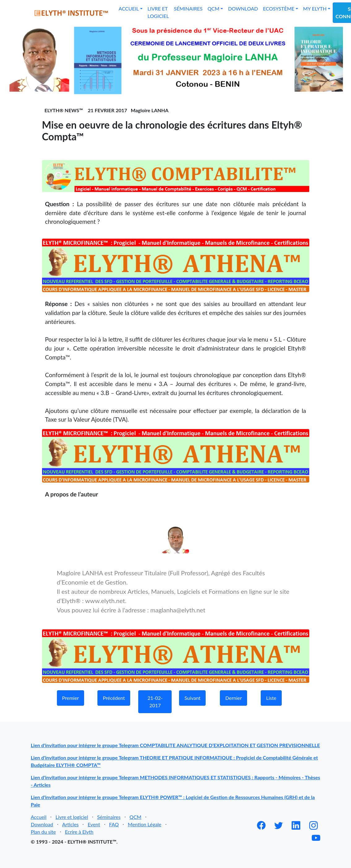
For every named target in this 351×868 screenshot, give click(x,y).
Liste (271, 698)
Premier (71, 698)
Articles (70, 824)
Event (94, 824)
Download (243, 9)
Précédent (114, 698)
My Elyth (315, 9)
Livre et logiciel (158, 12)
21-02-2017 (155, 702)
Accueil (129, 9)
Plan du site (43, 832)
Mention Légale (144, 824)
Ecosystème (279, 9)
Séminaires (188, 9)
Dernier (233, 698)
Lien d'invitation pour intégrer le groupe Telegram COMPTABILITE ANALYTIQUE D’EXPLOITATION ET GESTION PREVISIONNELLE (175, 745)
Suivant (192, 698)
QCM (213, 9)
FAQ (114, 824)
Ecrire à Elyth (79, 832)
